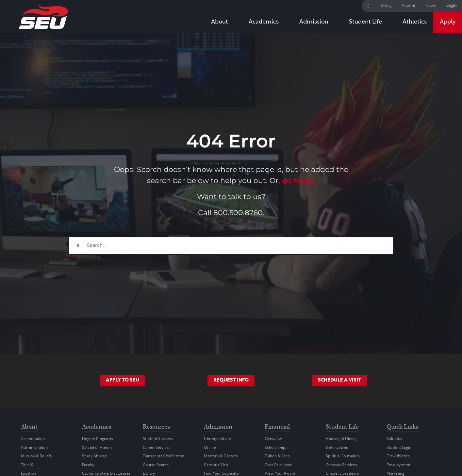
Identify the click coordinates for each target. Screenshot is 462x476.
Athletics (415, 22)
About (222, 22)
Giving (386, 6)
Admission (317, 22)
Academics (266, 22)
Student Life (368, 22)
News (431, 6)
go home (298, 180)
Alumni (408, 6)
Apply (448, 22)
